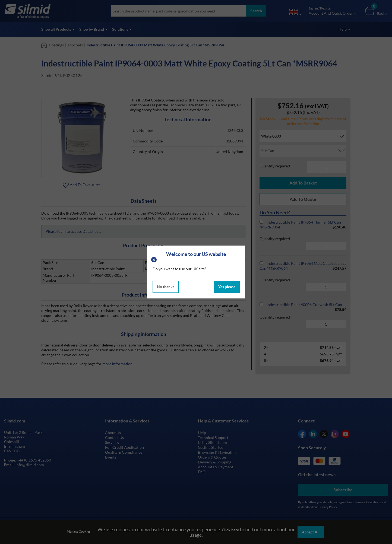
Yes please (227, 287)
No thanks (166, 287)
